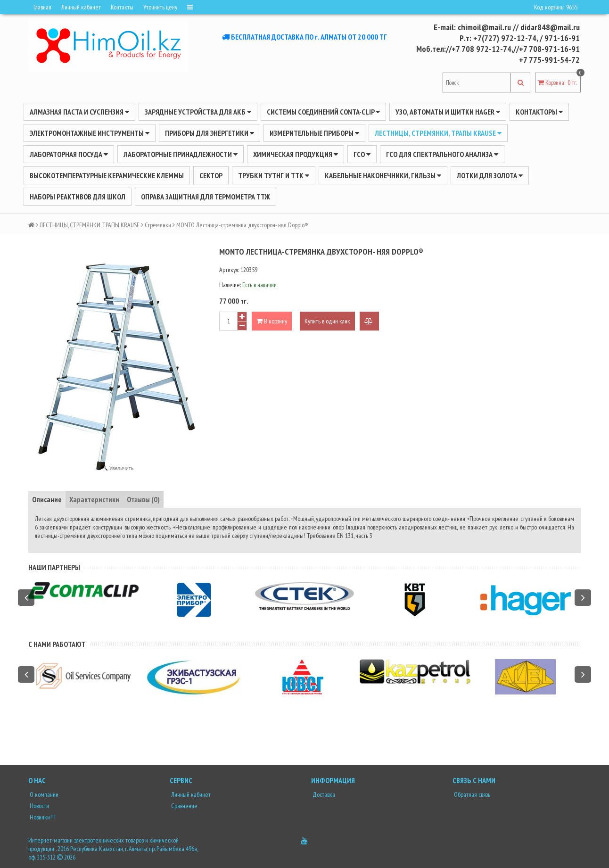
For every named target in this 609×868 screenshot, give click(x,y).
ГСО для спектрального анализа (442, 154)
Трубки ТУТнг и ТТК (274, 175)
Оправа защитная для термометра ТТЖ (206, 197)
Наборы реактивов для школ (78, 197)
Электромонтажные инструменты (90, 133)
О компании (43, 794)
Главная (42, 7)
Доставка (323, 794)
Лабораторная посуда (69, 154)
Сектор (211, 175)
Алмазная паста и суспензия (79, 112)
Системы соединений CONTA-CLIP (323, 112)
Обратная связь (471, 794)
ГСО (362, 154)
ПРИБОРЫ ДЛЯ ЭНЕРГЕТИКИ (210, 133)
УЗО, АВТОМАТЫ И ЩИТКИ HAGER (448, 112)
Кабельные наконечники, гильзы (383, 175)
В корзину (272, 321)
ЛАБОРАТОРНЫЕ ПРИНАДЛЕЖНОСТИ (181, 154)
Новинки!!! (42, 817)
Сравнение (184, 806)
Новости (39, 806)
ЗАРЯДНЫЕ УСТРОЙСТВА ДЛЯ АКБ (198, 112)
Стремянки (158, 225)
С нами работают (57, 644)
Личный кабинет (81, 7)
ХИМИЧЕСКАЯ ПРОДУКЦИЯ (296, 154)
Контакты (122, 7)
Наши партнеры (54, 567)
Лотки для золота (490, 175)
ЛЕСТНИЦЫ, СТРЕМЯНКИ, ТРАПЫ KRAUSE (438, 133)
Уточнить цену (160, 7)
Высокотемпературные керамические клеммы (107, 175)
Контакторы (539, 112)
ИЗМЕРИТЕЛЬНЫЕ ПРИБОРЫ (314, 133)
